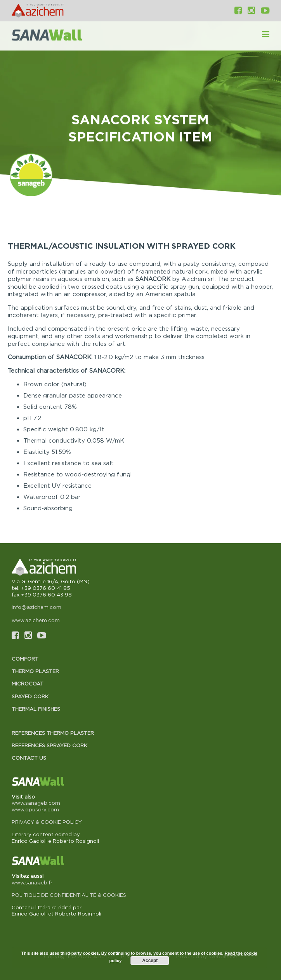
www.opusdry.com (35, 809)
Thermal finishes (36, 709)
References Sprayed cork (49, 745)
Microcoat (28, 684)
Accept (150, 961)
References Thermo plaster (53, 733)
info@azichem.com (36, 607)
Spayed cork (30, 696)
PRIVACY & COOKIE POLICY (47, 822)
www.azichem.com (36, 620)
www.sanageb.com (36, 803)
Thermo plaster (35, 671)
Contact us (29, 758)
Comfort (25, 659)
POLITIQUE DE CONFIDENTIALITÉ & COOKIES (69, 895)
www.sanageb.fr (32, 882)
